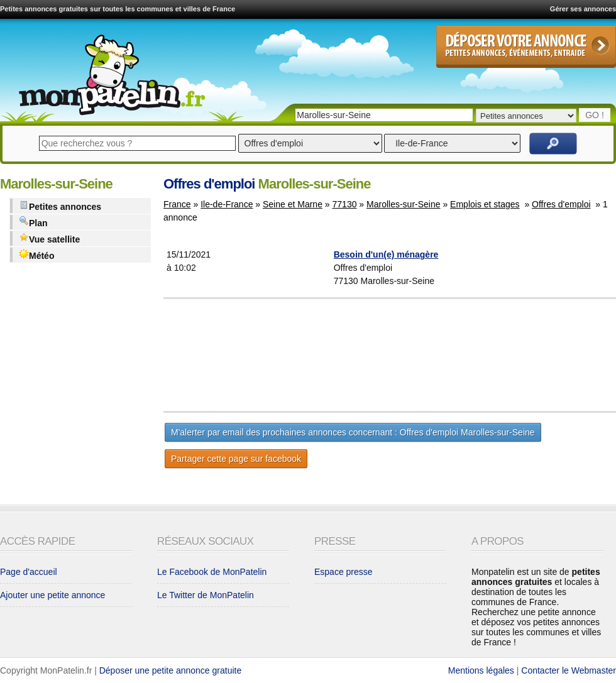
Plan (33, 222)
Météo (36, 255)
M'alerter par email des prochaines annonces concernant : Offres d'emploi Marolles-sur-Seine (353, 432)
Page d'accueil (29, 572)
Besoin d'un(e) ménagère (386, 254)
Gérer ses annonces (583, 9)
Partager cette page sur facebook (236, 459)
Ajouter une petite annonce (52, 595)
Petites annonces (60, 206)
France (177, 204)
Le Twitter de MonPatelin (206, 595)
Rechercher (553, 144)
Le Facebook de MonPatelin (212, 572)
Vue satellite (49, 238)
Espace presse (344, 572)
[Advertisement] (421, 355)
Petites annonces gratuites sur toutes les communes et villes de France (118, 9)
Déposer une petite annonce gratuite (171, 670)
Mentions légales (481, 670)
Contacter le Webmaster (569, 670)
